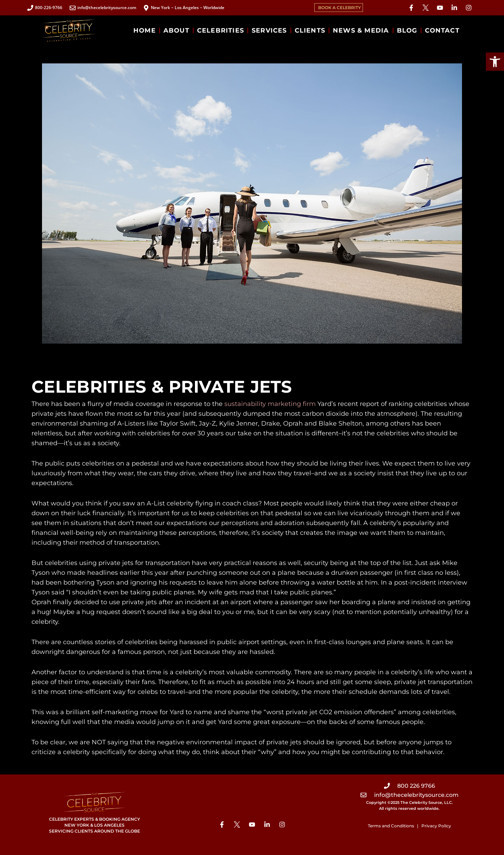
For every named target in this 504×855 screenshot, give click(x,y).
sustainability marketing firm (270, 404)
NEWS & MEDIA (361, 30)
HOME (145, 30)
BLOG (407, 30)
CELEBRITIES (220, 30)
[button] (495, 62)
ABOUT (176, 30)
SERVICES (269, 30)
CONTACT (442, 30)
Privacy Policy (436, 826)
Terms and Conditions (391, 826)
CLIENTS (310, 30)
